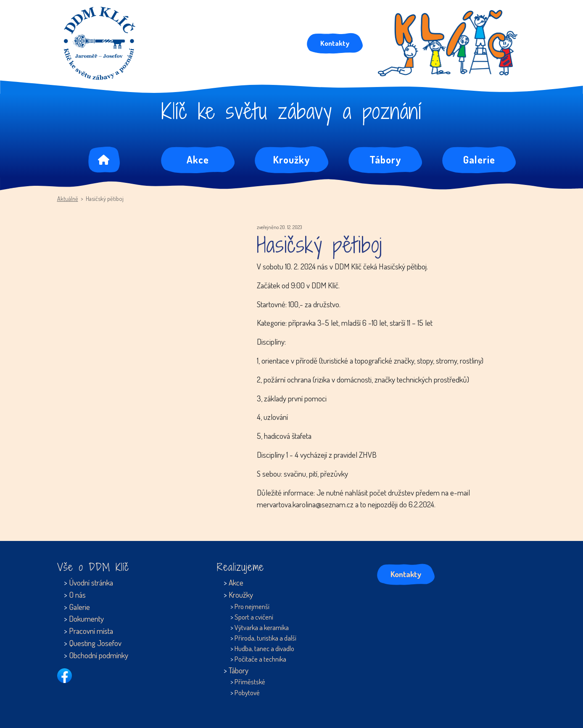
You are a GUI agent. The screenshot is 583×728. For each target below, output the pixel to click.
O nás (77, 595)
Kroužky (292, 160)
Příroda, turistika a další (265, 638)
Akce (198, 160)
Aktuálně (68, 198)
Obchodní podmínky (99, 655)
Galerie (479, 160)
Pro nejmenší (252, 606)
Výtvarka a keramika (262, 627)
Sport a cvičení (254, 617)
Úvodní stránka (91, 582)
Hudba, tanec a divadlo (264, 648)
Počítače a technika (260, 659)
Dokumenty (86, 619)
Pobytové (247, 692)
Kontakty (335, 43)
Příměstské (250, 682)
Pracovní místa (91, 631)
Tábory (385, 160)
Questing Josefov (95, 643)
